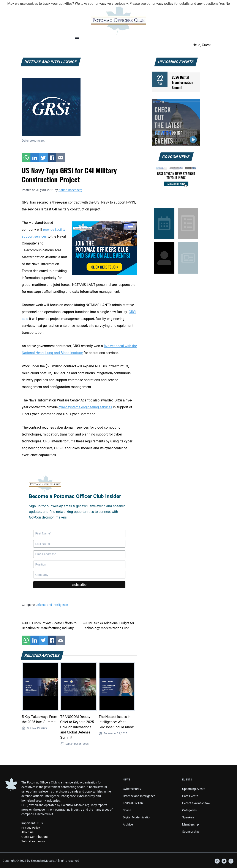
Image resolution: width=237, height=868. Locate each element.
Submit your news (33, 841)
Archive (128, 824)
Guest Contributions (35, 837)
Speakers (188, 817)
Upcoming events (194, 789)
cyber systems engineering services (85, 407)
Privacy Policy (31, 828)
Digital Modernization (137, 817)
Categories (189, 810)
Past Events (190, 796)
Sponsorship (191, 832)
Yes (222, 4)
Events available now (196, 803)
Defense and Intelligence (52, 605)
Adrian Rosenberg (70, 190)
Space (127, 810)
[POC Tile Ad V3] (104, 248)
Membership (190, 824)
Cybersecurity (132, 789)
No (228, 4)
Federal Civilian (133, 803)
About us (27, 832)
